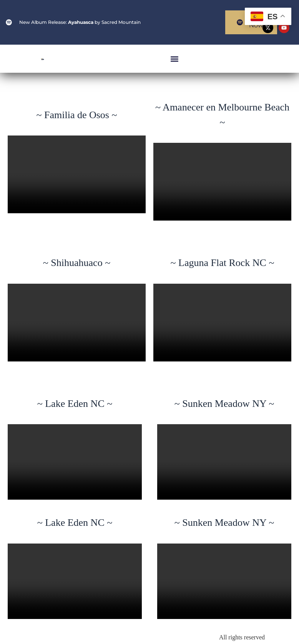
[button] (174, 59)
